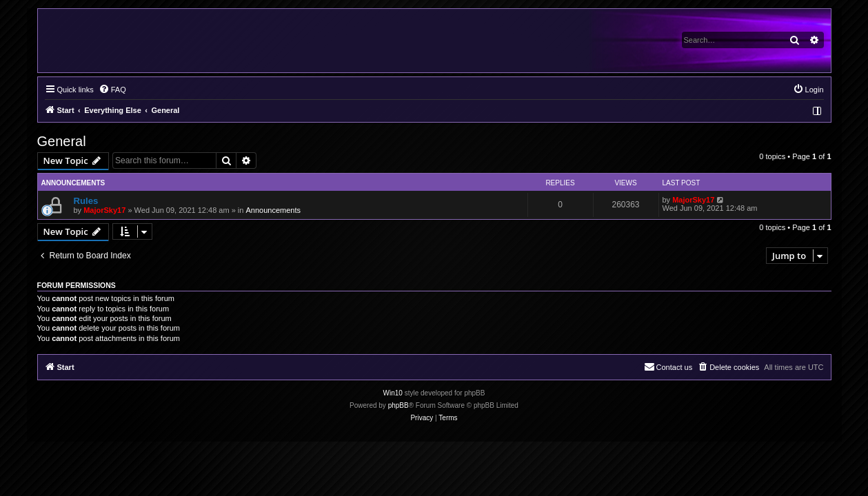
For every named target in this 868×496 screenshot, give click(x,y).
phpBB (398, 405)
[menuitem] (112, 90)
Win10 (393, 393)
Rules (86, 201)
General (62, 141)
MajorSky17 (104, 210)
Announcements (273, 210)
